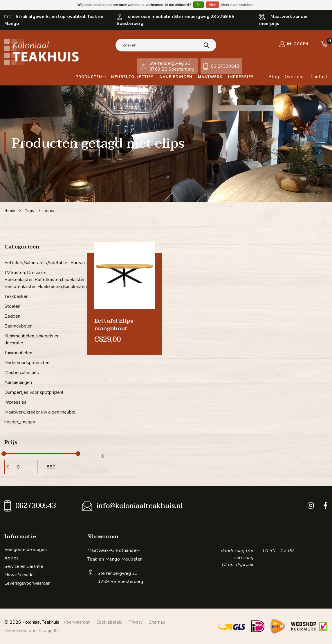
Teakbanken (16, 296)
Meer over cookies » (238, 5)
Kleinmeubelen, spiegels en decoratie (32, 339)
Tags (30, 211)
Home (10, 211)
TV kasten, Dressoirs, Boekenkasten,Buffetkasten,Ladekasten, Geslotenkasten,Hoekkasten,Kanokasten (41, 280)
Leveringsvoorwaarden (27, 583)
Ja (198, 5)
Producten (91, 77)
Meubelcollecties (132, 77)
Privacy (136, 622)
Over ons (295, 77)
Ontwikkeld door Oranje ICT (32, 631)
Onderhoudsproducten (27, 363)
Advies (11, 558)
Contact (319, 77)
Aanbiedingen (176, 77)
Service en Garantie (24, 566)
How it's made (19, 575)
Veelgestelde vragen (26, 550)
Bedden (12, 316)
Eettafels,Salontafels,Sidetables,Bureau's (41, 263)
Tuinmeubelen (18, 353)
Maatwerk (210, 77)
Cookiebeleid (109, 622)
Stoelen (12, 306)
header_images (20, 422)
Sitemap (157, 622)
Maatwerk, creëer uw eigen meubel (40, 412)
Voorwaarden (77, 622)
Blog (274, 77)
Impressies (241, 77)
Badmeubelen (18, 326)
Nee (212, 5)
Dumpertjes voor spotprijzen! (34, 392)
